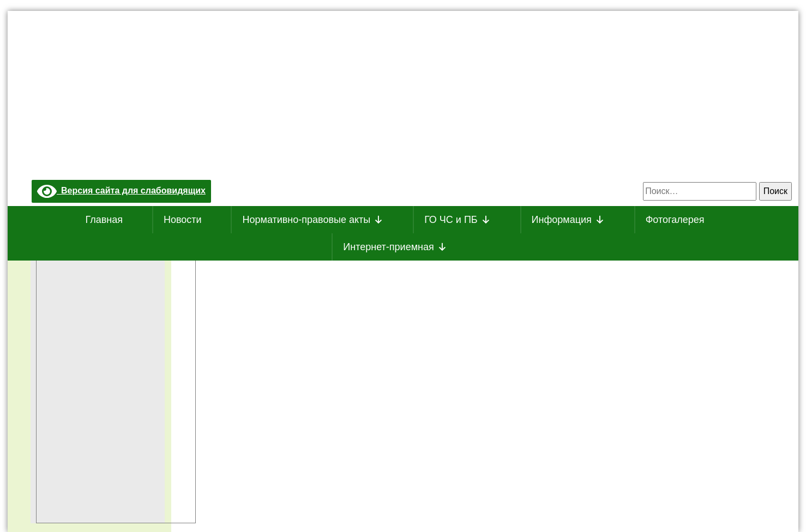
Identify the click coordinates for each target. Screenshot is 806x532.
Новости (183, 220)
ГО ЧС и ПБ (458, 220)
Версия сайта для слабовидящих (121, 191)
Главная (104, 220)
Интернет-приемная (395, 247)
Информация (568, 220)
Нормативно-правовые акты (313, 220)
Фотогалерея (675, 220)
